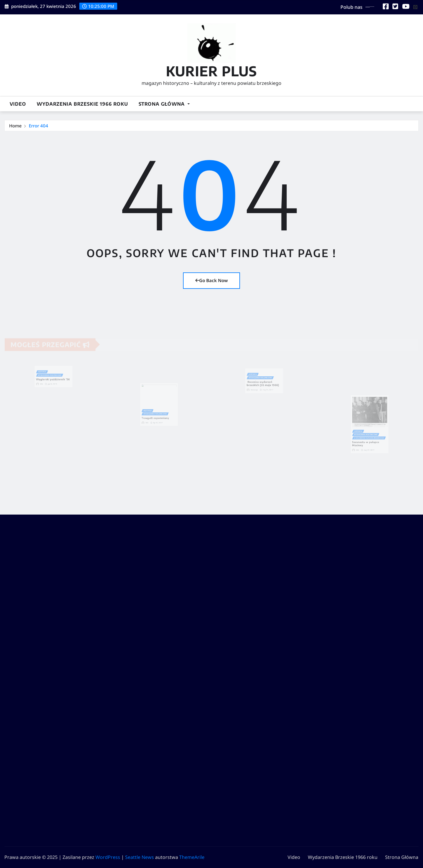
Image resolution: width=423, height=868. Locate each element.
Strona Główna (164, 104)
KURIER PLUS (211, 71)
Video (18, 104)
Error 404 (38, 126)
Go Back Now (211, 280)
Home (15, 126)
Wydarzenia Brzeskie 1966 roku (82, 104)
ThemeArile (192, 857)
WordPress (108, 857)
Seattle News (140, 857)
